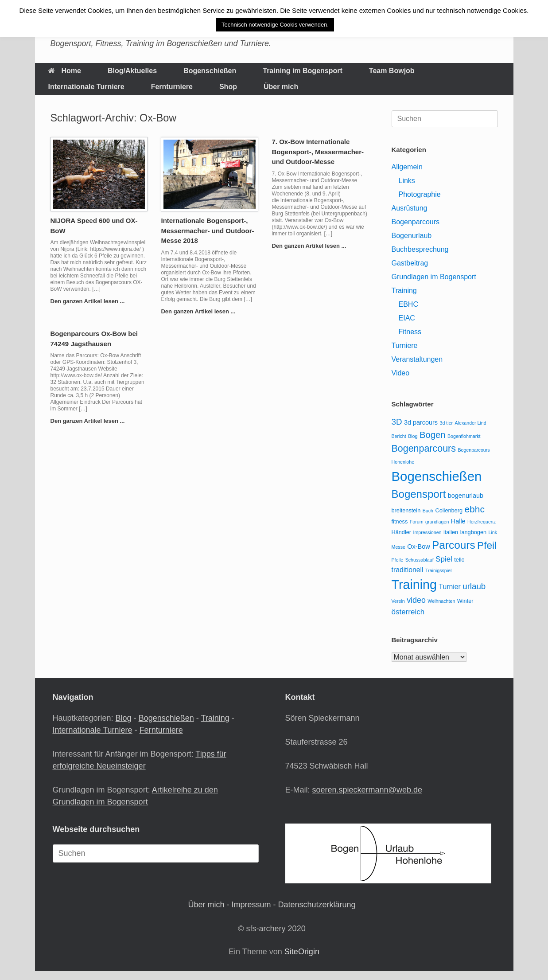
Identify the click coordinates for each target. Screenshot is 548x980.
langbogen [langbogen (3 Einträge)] (473, 532)
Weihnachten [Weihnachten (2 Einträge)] (441, 601)
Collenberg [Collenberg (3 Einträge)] (449, 510)
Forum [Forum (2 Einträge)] (417, 522)
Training (404, 291)
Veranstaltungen (417, 359)
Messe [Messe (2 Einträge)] (398, 547)
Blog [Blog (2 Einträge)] (413, 436)
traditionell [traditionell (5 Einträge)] (408, 570)
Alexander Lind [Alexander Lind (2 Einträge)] (471, 423)
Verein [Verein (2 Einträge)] (398, 601)
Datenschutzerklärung (317, 905)
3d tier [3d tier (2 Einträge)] (447, 423)
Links (407, 181)
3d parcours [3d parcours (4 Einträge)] (421, 422)
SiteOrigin (302, 952)
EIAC (407, 318)
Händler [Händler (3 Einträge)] (402, 532)
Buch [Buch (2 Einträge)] (428, 511)
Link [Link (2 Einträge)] (493, 532)
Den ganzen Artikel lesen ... (90, 301)
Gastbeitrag (410, 263)
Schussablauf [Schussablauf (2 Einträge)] (420, 560)
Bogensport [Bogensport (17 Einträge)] (419, 494)
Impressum (251, 905)
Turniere (405, 346)
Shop (228, 87)
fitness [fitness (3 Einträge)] (400, 521)
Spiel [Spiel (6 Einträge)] (444, 559)
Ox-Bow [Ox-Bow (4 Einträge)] (418, 547)
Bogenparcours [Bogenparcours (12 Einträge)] (424, 449)
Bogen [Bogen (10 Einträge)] (433, 435)
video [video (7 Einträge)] (416, 600)
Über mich (281, 87)
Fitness (410, 332)
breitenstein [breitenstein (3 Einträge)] (406, 510)
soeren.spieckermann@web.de (367, 790)
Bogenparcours (416, 222)
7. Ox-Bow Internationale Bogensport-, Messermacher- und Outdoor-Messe (318, 152)
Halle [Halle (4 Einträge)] (458, 521)
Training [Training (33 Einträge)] (414, 585)
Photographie (420, 194)
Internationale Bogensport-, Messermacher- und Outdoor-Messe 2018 (207, 230)
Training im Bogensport (303, 71)
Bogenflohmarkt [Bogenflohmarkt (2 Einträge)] (464, 436)
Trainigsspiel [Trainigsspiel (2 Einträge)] (438, 570)
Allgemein (407, 167)
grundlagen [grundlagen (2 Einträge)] (437, 522)
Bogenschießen (210, 71)
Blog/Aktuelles (132, 71)
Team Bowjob (392, 71)
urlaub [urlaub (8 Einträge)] (474, 586)
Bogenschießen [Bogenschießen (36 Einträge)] (437, 476)
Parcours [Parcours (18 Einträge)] (453, 545)
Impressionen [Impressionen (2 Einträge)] (428, 532)
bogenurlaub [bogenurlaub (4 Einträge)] (466, 496)
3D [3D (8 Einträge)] (397, 422)
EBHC (408, 304)
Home (65, 71)
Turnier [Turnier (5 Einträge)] (449, 587)
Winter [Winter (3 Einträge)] (465, 601)
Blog (124, 718)
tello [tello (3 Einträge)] (459, 560)
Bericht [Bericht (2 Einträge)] (399, 436)
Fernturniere (172, 87)
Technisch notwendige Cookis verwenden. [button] (275, 25)
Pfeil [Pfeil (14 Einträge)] (487, 545)
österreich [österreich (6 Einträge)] (408, 612)
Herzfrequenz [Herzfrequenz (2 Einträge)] (482, 522)
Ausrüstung (410, 208)
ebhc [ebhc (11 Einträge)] (474, 509)
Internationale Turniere (86, 87)
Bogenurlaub (412, 236)
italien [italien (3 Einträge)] (451, 532)
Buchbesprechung (420, 249)
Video (401, 373)
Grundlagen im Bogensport (434, 277)
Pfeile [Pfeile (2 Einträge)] (398, 560)
